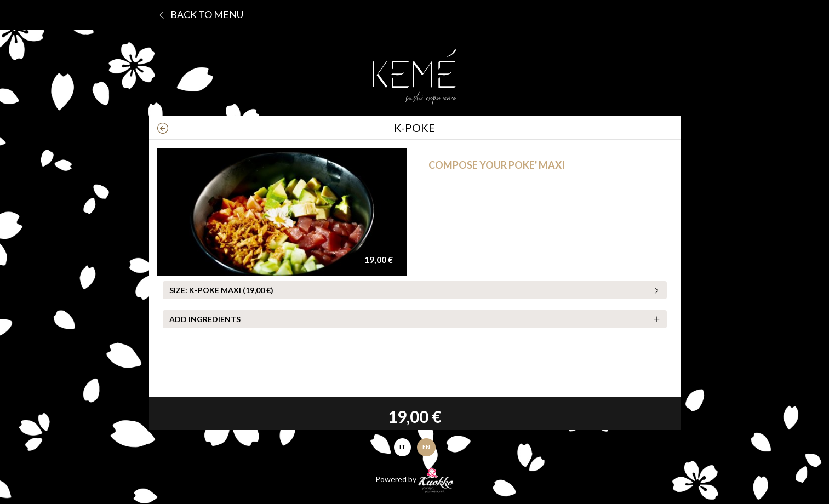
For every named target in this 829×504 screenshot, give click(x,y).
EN (426, 447)
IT (402, 447)
